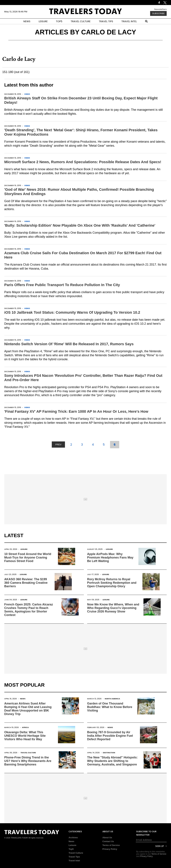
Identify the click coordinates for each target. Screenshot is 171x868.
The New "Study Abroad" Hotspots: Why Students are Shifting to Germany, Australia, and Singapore (112, 761)
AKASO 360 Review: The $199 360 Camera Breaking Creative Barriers (26, 583)
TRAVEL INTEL (129, 21)
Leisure (24, 549)
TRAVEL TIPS (106, 21)
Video (27, 94)
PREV (58, 445)
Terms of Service (111, 845)
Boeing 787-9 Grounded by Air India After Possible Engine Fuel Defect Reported (110, 736)
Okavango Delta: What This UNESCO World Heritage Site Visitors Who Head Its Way (25, 736)
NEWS (27, 21)
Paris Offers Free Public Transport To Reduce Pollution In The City (62, 285)
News (23, 699)
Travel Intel (74, 861)
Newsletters (160, 9)
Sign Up (160, 846)
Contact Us (108, 841)
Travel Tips (74, 857)
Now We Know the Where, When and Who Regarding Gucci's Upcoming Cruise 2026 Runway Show (113, 608)
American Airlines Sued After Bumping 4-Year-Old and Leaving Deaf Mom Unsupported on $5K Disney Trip (28, 709)
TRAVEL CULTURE (81, 21)
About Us (107, 838)
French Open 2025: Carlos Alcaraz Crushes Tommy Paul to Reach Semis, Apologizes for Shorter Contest (29, 610)
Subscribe (158, 13)
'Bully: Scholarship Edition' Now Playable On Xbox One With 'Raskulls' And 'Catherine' (80, 225)
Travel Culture (28, 753)
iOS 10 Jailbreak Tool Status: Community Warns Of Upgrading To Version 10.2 (72, 312)
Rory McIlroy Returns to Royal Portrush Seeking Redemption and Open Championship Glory (112, 583)
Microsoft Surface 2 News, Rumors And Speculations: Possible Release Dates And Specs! (83, 162)
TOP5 (59, 21)
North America (112, 699)
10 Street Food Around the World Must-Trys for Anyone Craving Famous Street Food (28, 558)
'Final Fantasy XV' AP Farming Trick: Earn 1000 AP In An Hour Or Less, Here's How (76, 411)
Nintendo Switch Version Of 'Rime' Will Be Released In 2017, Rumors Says (69, 344)
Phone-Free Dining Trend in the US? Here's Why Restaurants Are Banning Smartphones (28, 761)
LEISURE (43, 21)
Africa (25, 727)
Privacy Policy (110, 849)
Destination (109, 753)
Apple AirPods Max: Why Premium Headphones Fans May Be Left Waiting (110, 558)
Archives (73, 838)
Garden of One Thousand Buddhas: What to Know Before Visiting (110, 707)
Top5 (71, 849)
